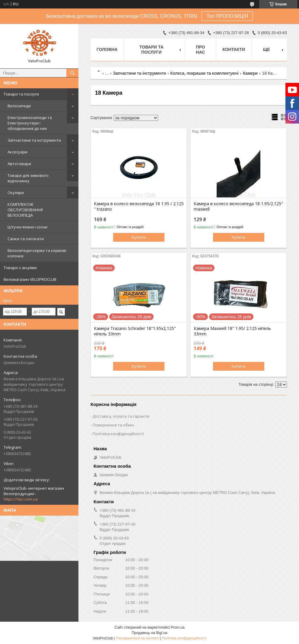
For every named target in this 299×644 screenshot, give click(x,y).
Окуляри (16, 193)
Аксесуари (17, 152)
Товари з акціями (20, 268)
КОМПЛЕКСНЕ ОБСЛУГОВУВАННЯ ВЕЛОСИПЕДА (25, 210)
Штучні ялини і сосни (27, 227)
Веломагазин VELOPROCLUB (30, 279)
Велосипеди (19, 106)
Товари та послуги (21, 94)
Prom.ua (178, 627)
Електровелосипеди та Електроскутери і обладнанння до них (30, 123)
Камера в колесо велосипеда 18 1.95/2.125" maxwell (238, 206)
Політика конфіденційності (118, 434)
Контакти (234, 49)
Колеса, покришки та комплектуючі (205, 73)
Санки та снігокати (26, 239)
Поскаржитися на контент (137, 638)
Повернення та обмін (113, 425)
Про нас (200, 50)
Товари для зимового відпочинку (28, 178)
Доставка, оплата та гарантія (121, 416)
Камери (250, 73)
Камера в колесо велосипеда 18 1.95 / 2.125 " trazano (139, 206)
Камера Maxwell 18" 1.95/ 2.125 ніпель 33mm (232, 331)
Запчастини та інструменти (34, 140)
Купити (139, 237)
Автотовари (19, 164)
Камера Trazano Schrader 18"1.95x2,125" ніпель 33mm (135, 331)
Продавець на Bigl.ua (149, 633)
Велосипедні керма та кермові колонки (37, 253)
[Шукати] (72, 73)
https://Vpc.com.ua (21, 499)
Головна (107, 49)
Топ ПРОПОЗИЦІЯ (227, 16)
